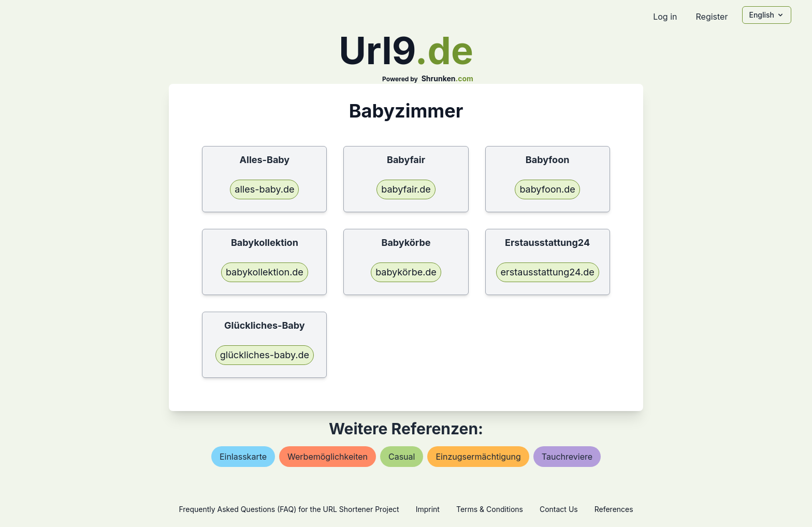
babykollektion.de (265, 272)
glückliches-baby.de (265, 355)
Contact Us (559, 509)
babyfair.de (406, 189)
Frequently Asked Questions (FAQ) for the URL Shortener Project (289, 509)
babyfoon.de (547, 189)
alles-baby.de (264, 189)
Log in (665, 17)
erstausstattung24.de (548, 272)
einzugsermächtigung (478, 457)
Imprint (428, 509)
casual (402, 457)
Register (712, 17)
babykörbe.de (406, 272)
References (614, 509)
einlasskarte (243, 457)
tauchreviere (567, 457)
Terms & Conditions (490, 509)
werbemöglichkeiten (328, 457)
